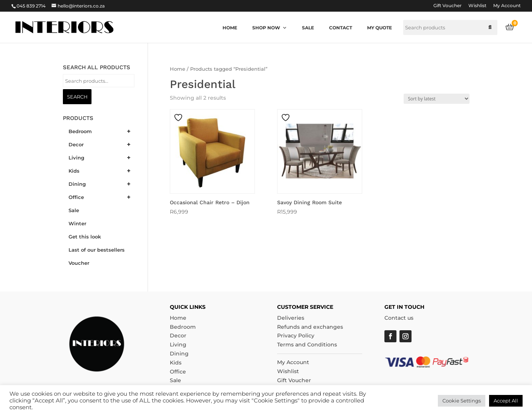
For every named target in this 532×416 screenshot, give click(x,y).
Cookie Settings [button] (462, 401)
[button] (490, 27)
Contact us (399, 318)
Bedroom (183, 327)
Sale (308, 28)
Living (178, 345)
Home (230, 28)
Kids (176, 363)
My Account (507, 6)
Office (178, 372)
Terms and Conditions (307, 345)
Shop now (270, 28)
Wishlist (477, 6)
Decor (178, 336)
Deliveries (291, 318)
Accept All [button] (506, 401)
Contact (341, 28)
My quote (380, 28)
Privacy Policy (296, 336)
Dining (179, 354)
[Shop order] (437, 99)
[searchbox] (450, 27)
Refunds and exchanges (310, 327)
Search (77, 97)
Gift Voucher (447, 6)
